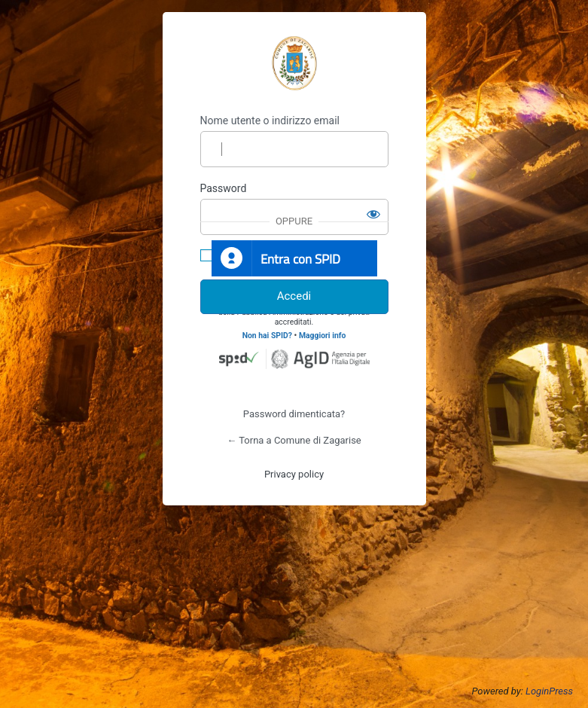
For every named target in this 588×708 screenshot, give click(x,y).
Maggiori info (322, 336)
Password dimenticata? (294, 414)
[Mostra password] (373, 214)
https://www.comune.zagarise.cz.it (294, 63)
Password (224, 188)
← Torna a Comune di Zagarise (294, 440)
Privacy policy (294, 474)
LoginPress (549, 691)
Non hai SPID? (267, 336)
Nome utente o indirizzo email (270, 121)
